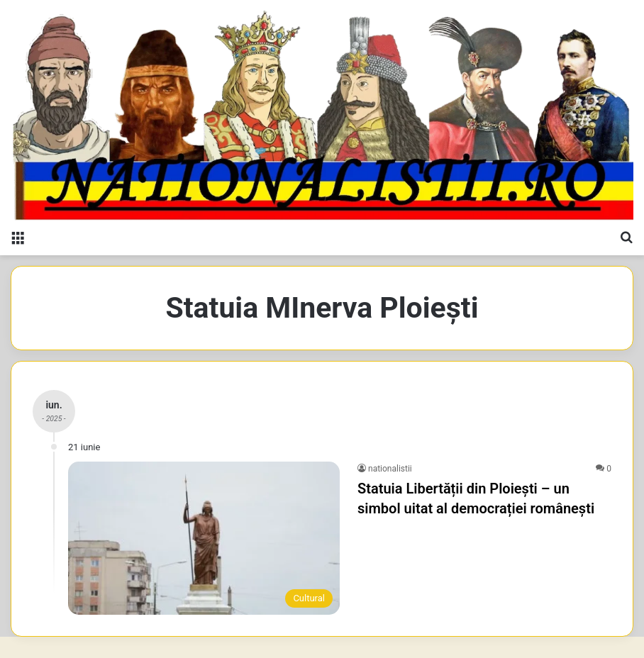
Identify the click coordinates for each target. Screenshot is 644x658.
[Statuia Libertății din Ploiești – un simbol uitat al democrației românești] (204, 538)
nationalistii (390, 469)
